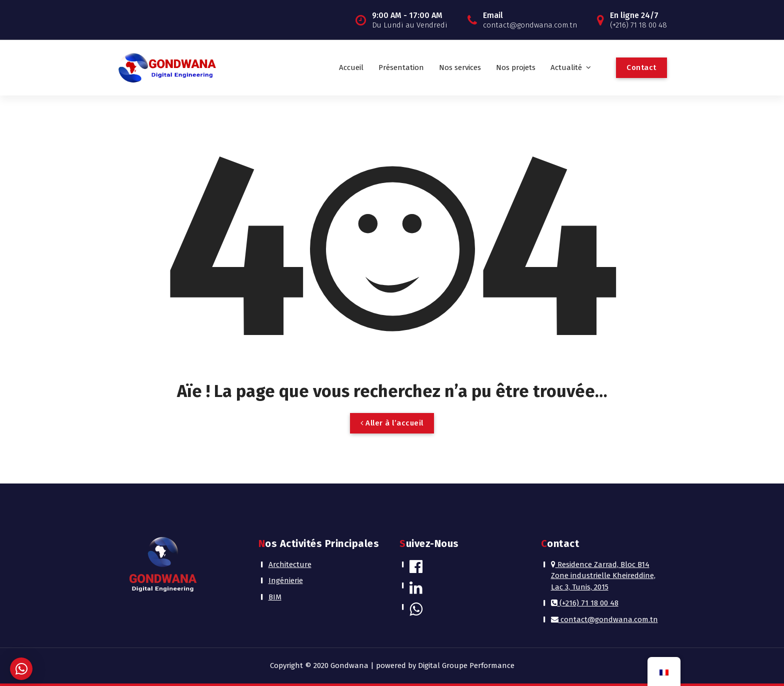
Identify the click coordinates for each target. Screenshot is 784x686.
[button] (21, 669)
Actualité (566, 67)
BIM (275, 597)
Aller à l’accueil (392, 423)
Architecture (290, 564)
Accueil (351, 67)
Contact (641, 67)
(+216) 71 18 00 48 (585, 603)
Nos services (460, 67)
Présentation (401, 67)
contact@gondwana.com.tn (604, 619)
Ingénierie (286, 580)
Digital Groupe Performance (466, 665)
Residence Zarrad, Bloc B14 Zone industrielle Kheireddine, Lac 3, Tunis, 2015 (603, 576)
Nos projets (516, 67)
